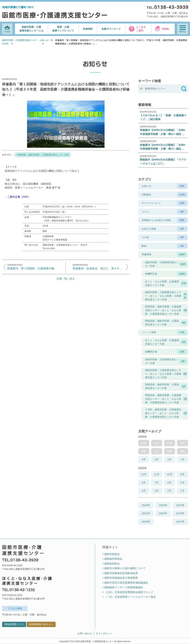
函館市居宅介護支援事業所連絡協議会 (126, 583)
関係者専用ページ (14, 624)
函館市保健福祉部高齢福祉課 (121, 573)
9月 (182, 474)
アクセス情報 (15, 608)
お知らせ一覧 (46, 40)
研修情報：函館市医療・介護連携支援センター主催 (43, 155)
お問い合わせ (85, 633)
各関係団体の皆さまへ (41, 624)
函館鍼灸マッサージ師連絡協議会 (124, 587)
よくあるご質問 (141, 29)
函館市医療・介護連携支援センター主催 (166, 264)
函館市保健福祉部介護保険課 (121, 578)
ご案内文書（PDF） (19, 197)
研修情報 (88, 29)
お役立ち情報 (164, 229)
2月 (169, 459)
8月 (144, 483)
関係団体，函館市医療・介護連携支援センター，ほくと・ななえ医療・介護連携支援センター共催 (166, 310)
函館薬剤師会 (112, 564)
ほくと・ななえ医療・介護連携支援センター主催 (166, 283)
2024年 (146, 505)
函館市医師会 (112, 554)
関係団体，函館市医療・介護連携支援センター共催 (166, 323)
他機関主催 (166, 274)
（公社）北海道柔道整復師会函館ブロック (129, 592)
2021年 (146, 513)
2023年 (163, 505)
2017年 (180, 522)
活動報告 (164, 195)
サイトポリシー (104, 633)
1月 (182, 459)
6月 (169, 483)
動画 (164, 246)
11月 (157, 474)
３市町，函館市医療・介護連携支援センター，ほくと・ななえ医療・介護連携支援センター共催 (166, 413)
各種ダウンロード (111, 29)
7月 (156, 483)
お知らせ (164, 186)
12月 (144, 474)
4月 (144, 459)
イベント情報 (164, 332)
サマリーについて (164, 203)
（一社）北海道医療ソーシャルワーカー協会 (130, 597)
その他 (164, 237)
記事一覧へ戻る (66, 279)
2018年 (146, 522)
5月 (182, 483)
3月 (156, 459)
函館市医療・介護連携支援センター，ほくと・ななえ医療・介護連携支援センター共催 (166, 296)
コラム (164, 212)
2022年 (180, 505)
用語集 (165, 29)
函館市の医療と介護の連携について (125, 568)
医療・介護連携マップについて (63, 29)
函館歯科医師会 (113, 559)
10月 (170, 474)
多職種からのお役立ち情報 (164, 220)
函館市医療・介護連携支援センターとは (31, 29)
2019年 (180, 513)
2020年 (163, 513)
